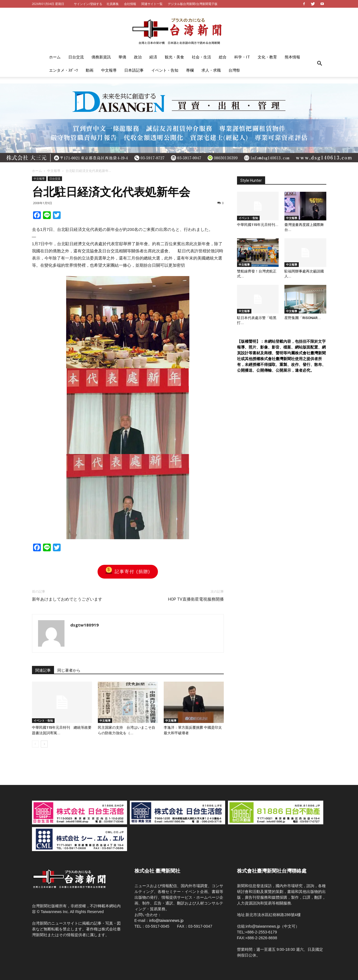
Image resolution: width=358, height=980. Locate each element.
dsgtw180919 (84, 625)
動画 (90, 70)
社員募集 (113, 4)
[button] (320, 64)
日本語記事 (134, 70)
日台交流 (76, 57)
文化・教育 (267, 57)
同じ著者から (69, 670)
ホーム (55, 57)
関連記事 (43, 670)
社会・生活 (201, 57)
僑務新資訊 (101, 57)
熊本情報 (292, 57)
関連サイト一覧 (152, 4)
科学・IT (242, 57)
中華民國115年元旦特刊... (258, 225)
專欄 (190, 70)
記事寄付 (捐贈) (128, 572)
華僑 (122, 57)
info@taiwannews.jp (166, 920)
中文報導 (109, 70)
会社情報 (130, 4)
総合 (223, 57)
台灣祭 (234, 70)
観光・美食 (174, 57)
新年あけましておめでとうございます (67, 599)
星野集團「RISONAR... (303, 318)
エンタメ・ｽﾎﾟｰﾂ (64, 70)
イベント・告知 (165, 70)
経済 (153, 57)
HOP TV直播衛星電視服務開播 (196, 599)
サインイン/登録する (88, 4)
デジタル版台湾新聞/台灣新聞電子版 (193, 4)
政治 (138, 57)
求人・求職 (211, 70)
